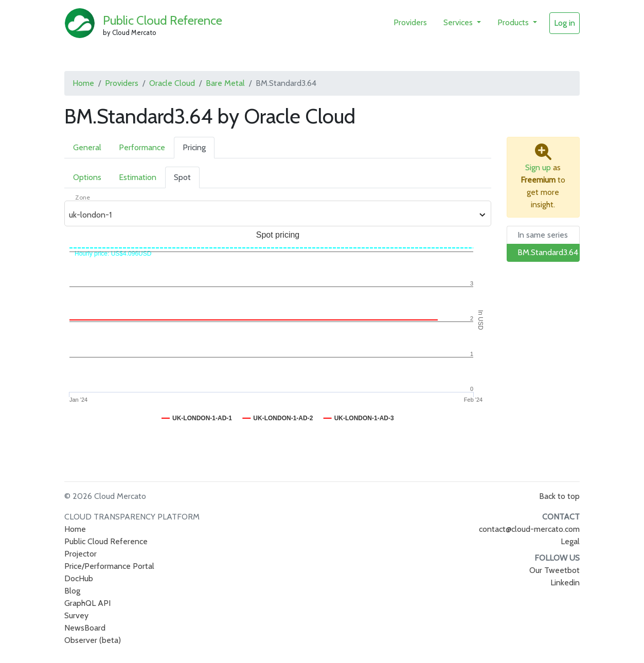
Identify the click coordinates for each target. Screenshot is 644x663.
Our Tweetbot (554, 570)
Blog (72, 591)
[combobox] (272, 215)
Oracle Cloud (172, 83)
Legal (570, 541)
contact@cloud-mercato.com (529, 529)
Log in (565, 23)
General (87, 147)
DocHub (79, 578)
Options (87, 177)
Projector (80, 554)
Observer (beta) (93, 640)
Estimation (138, 177)
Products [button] (514, 22)
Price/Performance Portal (109, 566)
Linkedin (565, 583)
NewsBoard (85, 628)
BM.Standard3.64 (548, 252)
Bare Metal (225, 83)
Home (83, 83)
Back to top (559, 496)
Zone (83, 197)
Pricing (194, 147)
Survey (76, 615)
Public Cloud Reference (163, 20)
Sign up (538, 167)
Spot (182, 177)
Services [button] (459, 22)
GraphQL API (87, 603)
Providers (410, 22)
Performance (142, 147)
